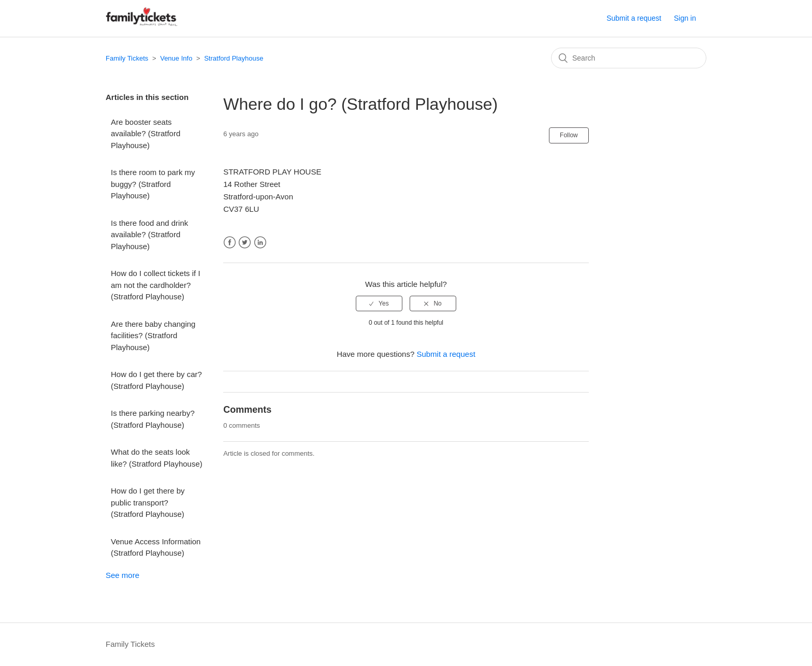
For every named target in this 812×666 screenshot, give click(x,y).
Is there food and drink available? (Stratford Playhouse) (149, 235)
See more (122, 575)
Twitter (245, 243)
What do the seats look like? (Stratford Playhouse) (157, 458)
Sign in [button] (685, 18)
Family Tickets (127, 58)
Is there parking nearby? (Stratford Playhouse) (153, 419)
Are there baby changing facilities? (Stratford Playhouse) (153, 336)
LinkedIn (260, 243)
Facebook (230, 243)
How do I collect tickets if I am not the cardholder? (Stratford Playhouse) (156, 285)
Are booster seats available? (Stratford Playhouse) (146, 134)
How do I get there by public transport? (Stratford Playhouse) (148, 502)
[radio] (379, 303)
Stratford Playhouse (234, 58)
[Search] (629, 58)
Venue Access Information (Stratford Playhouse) (156, 547)
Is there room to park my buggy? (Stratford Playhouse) (153, 184)
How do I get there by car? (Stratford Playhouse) (156, 380)
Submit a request (634, 18)
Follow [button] (569, 135)
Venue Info (176, 58)
